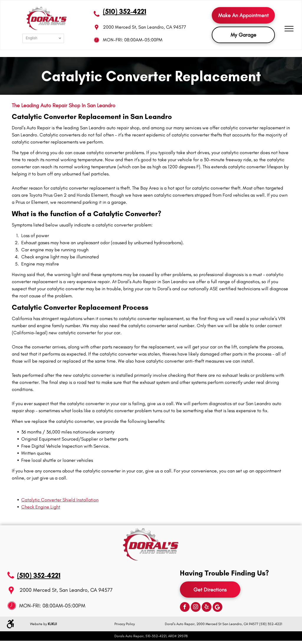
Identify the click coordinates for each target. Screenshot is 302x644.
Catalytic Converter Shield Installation (60, 500)
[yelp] (207, 608)
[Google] (218, 608)
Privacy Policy (125, 624)
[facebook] (185, 608)
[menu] (289, 29)
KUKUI (52, 624)
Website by (38, 624)
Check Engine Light (41, 507)
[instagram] (196, 608)
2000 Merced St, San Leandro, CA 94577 (145, 27)
